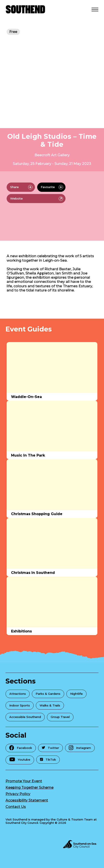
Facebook (21, 748)
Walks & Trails (50, 705)
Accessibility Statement (27, 800)
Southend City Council (22, 823)
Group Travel (60, 717)
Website (37, 199)
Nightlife (76, 694)
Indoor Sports (20, 705)
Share (21, 187)
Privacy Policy (18, 794)
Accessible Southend (25, 717)
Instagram (80, 748)
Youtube (20, 759)
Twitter (50, 748)
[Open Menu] (95, 9)
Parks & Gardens (48, 694)
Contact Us (16, 807)
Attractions (18, 694)
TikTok (48, 759)
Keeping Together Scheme (30, 787)
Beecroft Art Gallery (52, 155)
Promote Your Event (24, 781)
